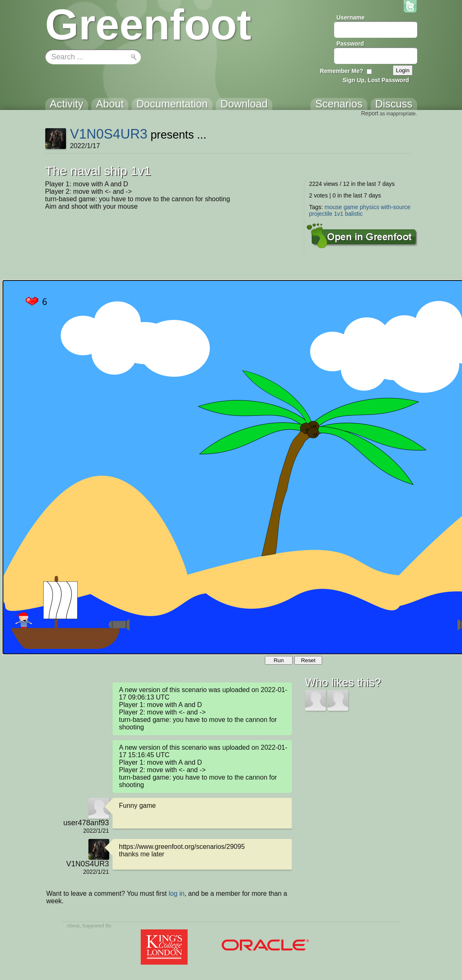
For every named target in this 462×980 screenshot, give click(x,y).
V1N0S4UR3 (109, 134)
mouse (333, 207)
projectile (321, 214)
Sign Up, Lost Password (376, 80)
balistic (354, 214)
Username (351, 17)
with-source (396, 207)
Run (279, 660)
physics (370, 207)
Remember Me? (342, 71)
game (351, 207)
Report (370, 113)
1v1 (339, 214)
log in (176, 893)
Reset (308, 660)
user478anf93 (86, 823)
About (73, 926)
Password (350, 44)
